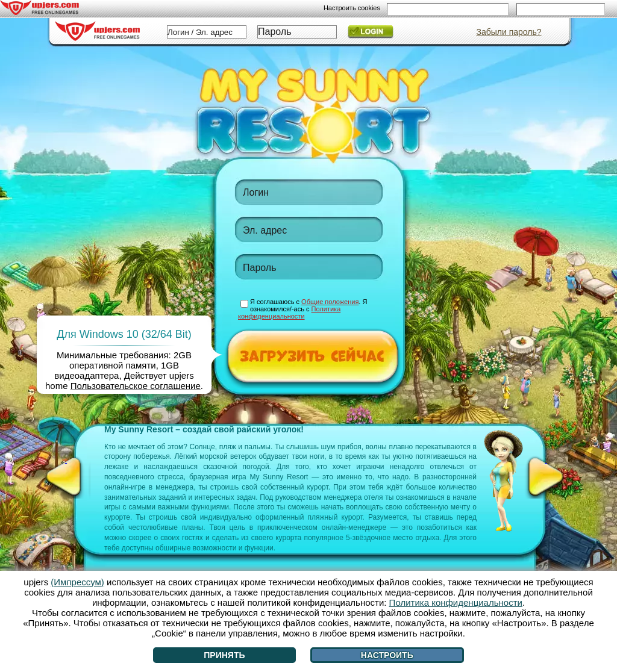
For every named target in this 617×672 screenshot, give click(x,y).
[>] (546, 477)
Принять (224, 655)
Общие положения (330, 302)
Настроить (387, 655)
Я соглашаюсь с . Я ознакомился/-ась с (302, 309)
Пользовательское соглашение (136, 386)
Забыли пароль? (509, 32)
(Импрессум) (77, 582)
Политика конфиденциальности (289, 313)
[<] (66, 477)
